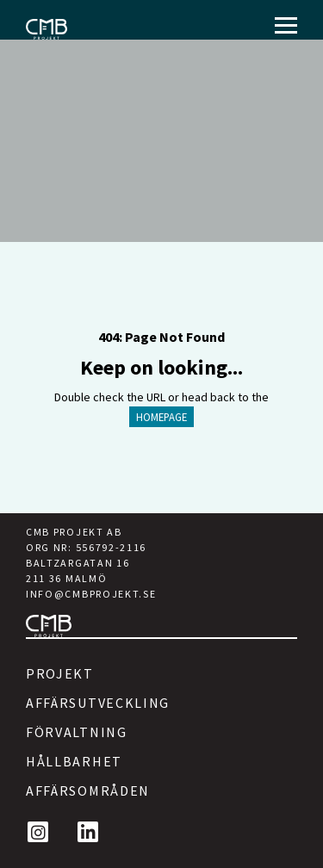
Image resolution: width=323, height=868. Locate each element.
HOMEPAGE (161, 417)
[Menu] (286, 26)
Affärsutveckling (98, 703)
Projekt (60, 673)
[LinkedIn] (88, 832)
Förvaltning (77, 732)
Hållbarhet (74, 761)
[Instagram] (38, 832)
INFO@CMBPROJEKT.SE (91, 594)
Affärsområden (88, 790)
